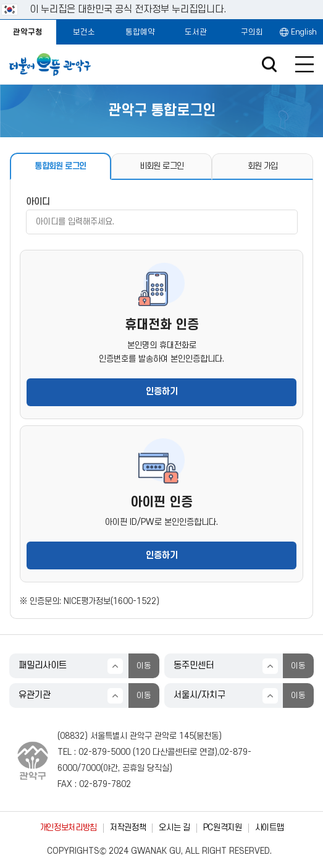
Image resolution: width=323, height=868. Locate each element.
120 (143, 752)
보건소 (84, 32)
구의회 (252, 32)
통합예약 (140, 32)
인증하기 (162, 392)
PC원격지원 (223, 828)
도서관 (196, 32)
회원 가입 (263, 166)
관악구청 (28, 32)
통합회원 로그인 (60, 166)
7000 (91, 768)
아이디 (38, 202)
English (304, 32)
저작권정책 (128, 828)
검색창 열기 (269, 65)
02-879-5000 (104, 752)
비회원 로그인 (161, 166)
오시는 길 (174, 828)
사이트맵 (270, 828)
